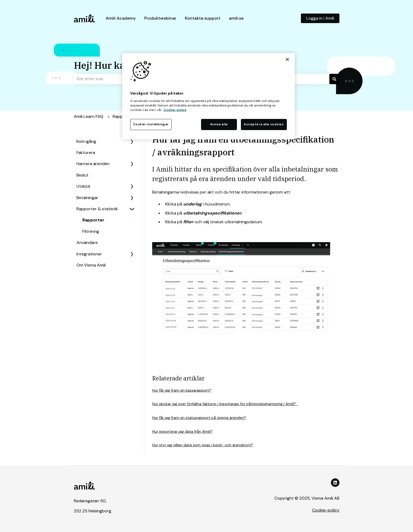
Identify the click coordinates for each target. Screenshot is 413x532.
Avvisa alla (219, 124)
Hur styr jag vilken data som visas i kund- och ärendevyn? (203, 445)
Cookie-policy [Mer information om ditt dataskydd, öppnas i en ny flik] (175, 110)
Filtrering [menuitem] (91, 231)
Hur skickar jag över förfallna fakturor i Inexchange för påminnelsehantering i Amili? (225, 404)
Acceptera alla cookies (264, 124)
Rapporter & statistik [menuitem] (97, 209)
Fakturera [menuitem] (86, 153)
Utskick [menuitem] (84, 186)
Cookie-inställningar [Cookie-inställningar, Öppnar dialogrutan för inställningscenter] (151, 124)
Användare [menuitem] (87, 243)
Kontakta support (203, 18)
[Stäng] (287, 59)
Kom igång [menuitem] (86, 141)
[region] (208, 96)
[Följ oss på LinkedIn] (335, 483)
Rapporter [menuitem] (93, 220)
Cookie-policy (326, 510)
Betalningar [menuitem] (87, 198)
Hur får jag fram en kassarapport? (182, 390)
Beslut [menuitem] (82, 175)
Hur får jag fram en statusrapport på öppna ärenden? (199, 418)
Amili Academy (121, 18)
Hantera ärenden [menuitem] (93, 164)
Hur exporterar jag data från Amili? (182, 431)
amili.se (236, 18)
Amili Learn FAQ (89, 116)
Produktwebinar (160, 18)
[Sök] (334, 79)
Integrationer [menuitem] (89, 254)
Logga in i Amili (320, 18)
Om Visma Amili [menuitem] (91, 265)
